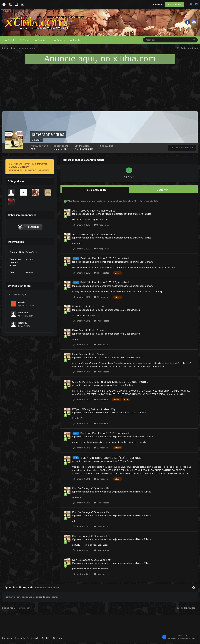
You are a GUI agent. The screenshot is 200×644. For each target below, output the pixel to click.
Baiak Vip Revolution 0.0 (125, 202)
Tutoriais (43, 41)
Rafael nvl (23, 324)
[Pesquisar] (153, 41)
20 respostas (101, 274)
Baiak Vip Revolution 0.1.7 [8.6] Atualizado (105, 259)
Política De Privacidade (27, 639)
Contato (46, 639)
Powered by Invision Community (183, 639)
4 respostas (101, 401)
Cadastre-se (174, 4)
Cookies (57, 639)
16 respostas (102, 504)
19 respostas (101, 226)
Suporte (61, 41)
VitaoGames (73, 202)
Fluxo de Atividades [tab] (96, 191)
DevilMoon (100, 413)
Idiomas (7, 639)
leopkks (22, 304)
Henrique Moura (103, 215)
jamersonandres (124, 215)
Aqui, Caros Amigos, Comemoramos (94, 212)
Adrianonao (23, 314)
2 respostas (101, 424)
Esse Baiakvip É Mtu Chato (88, 308)
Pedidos (77, 41)
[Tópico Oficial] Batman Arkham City (94, 410)
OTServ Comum (144, 263)
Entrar (158, 5)
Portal (11, 41)
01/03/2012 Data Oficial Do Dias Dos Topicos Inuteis (110, 383)
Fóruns (26, 41)
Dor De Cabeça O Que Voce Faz (91, 490)
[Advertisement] (100, 89)
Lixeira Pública (144, 215)
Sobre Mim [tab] (163, 191)
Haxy (97, 311)
